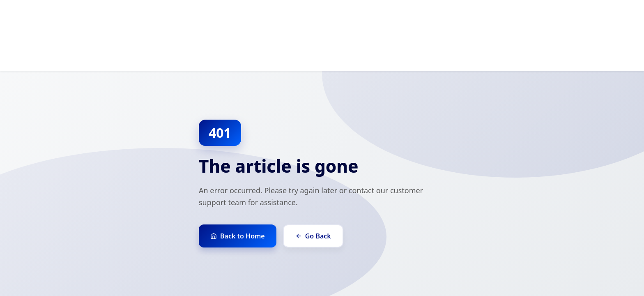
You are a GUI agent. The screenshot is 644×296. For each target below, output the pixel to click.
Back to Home (238, 236)
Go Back (313, 236)
